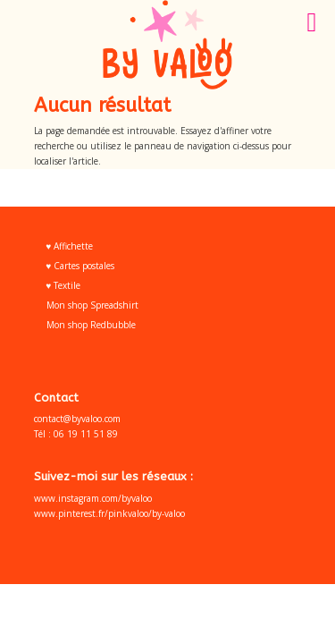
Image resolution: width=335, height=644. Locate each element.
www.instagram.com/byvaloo (93, 498)
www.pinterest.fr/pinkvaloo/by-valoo (109, 513)
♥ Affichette (70, 246)
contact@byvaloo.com (77, 419)
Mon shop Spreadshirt (92, 305)
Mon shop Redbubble (91, 325)
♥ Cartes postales (81, 266)
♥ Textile (64, 285)
